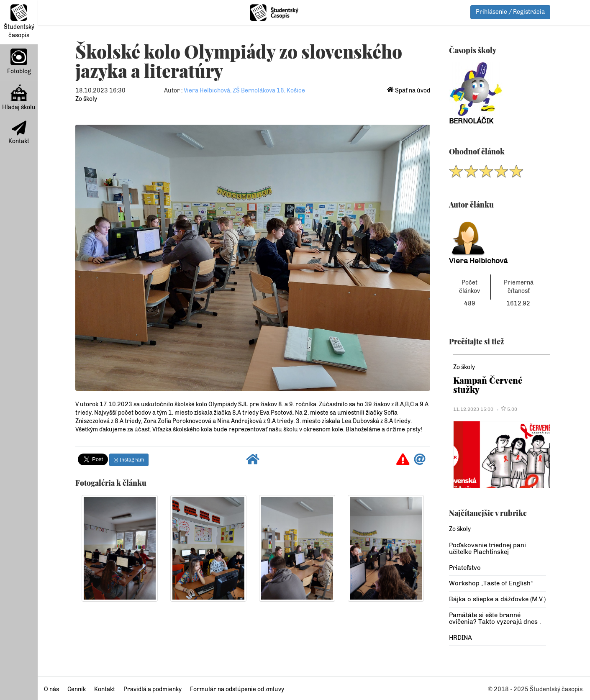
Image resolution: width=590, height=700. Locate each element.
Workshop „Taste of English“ (491, 583)
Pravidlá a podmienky (153, 689)
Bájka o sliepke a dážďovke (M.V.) (497, 599)
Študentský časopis (19, 22)
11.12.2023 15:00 (473, 409)
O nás (51, 689)
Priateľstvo (465, 568)
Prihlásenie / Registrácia (510, 12)
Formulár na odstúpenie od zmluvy (237, 689)
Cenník (77, 689)
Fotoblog (19, 62)
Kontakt (19, 133)
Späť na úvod (409, 91)
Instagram (129, 460)
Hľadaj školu (19, 98)
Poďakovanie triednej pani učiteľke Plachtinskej (487, 549)
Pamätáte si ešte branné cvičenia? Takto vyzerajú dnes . (495, 619)
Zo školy (86, 99)
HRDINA (460, 638)
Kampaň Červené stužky (488, 385)
